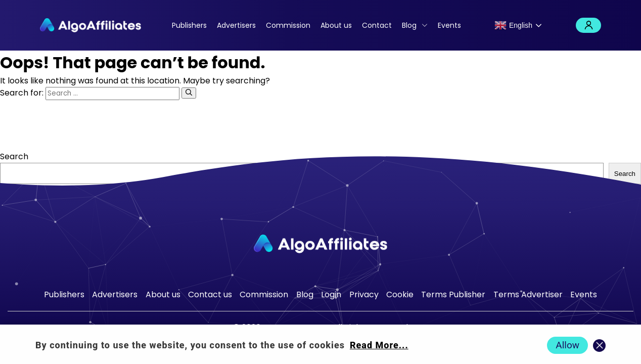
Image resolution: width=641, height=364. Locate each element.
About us (336, 25)
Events (449, 25)
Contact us (210, 294)
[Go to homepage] (320, 244)
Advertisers (236, 25)
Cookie (400, 294)
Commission (288, 25)
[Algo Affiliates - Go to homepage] (90, 25)
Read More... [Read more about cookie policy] (379, 345)
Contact (377, 25)
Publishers (189, 25)
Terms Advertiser (528, 294)
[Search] (189, 93)
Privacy (364, 294)
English (513, 25)
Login (588, 25)
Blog (409, 25)
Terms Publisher (453, 294)
